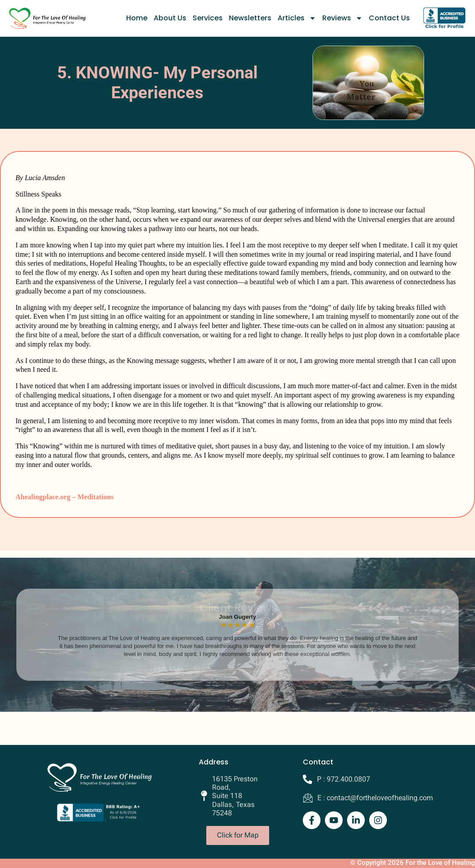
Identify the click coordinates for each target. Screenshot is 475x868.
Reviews (342, 18)
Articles (297, 18)
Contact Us (389, 18)
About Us (170, 18)
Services (208, 18)
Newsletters (250, 18)
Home (137, 18)
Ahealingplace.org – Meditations (65, 497)
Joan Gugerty (238, 617)
